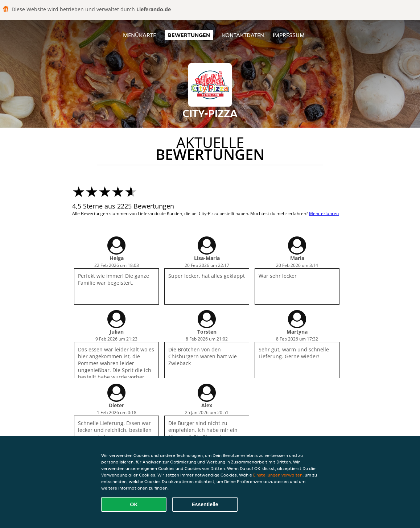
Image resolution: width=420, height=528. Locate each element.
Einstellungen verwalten (278, 475)
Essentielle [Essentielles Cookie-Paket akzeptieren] (205, 504)
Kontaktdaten (243, 35)
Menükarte (139, 35)
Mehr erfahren (324, 213)
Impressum (289, 35)
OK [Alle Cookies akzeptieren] (134, 504)
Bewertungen (189, 35)
